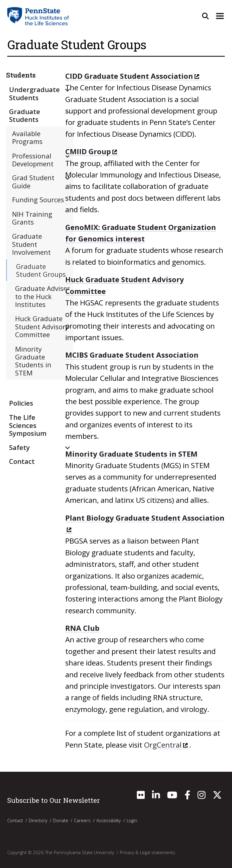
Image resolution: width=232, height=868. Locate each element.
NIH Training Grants (32, 218)
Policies (21, 403)
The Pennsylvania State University (80, 852)
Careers (82, 820)
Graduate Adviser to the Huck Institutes (42, 296)
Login (132, 820)
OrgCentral (163, 745)
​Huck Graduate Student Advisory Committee (42, 326)
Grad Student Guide (33, 181)
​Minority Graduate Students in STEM (33, 361)
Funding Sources (38, 199)
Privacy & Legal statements (148, 852)
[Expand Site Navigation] (220, 16)
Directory (38, 820)
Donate (61, 820)
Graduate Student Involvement (31, 244)
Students (21, 75)
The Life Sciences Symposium (28, 425)
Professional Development (33, 160)
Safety (19, 447)
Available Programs (27, 137)
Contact (22, 461)
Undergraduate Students (34, 93)
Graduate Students (25, 115)
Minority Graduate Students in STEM (131, 454)
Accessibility (109, 820)
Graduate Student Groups (41, 270)
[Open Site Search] (205, 16)
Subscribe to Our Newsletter (54, 800)
